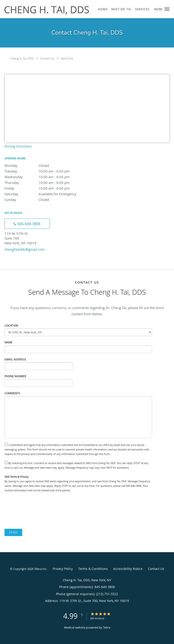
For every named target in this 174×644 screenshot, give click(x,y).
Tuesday (44, 171)
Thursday (44, 182)
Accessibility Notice (128, 569)
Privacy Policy (63, 569)
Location (11, 326)
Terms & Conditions (93, 569)
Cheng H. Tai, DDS (22, 58)
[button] (167, 9)
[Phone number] (27, 224)
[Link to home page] (64, 9)
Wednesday (44, 177)
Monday (44, 165)
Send (13, 532)
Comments (12, 393)
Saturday (44, 194)
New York (67, 58)
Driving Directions (18, 146)
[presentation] (39, 511)
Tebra (107, 627)
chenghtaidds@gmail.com (25, 249)
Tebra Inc (40, 569)
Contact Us (47, 58)
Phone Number (15, 376)
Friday (44, 188)
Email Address (15, 359)
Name (8, 342)
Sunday (44, 200)
